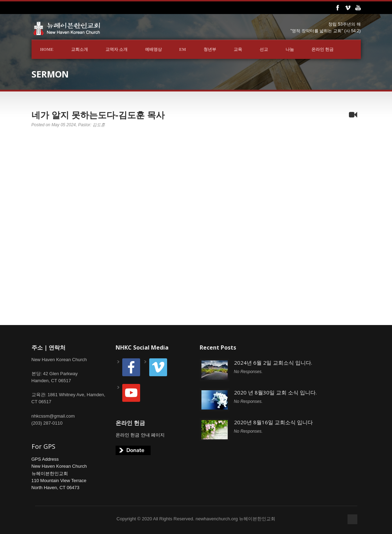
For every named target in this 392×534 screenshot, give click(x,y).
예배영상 (153, 49)
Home (47, 49)
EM (183, 49)
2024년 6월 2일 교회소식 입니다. (273, 363)
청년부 (210, 49)
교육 (238, 49)
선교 (264, 49)
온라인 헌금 (322, 49)
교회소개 (80, 49)
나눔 (290, 49)
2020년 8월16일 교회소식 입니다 (273, 422)
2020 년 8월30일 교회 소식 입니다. (275, 392)
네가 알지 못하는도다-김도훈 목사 (98, 115)
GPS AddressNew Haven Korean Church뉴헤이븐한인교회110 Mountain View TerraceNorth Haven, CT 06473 (59, 473)
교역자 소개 (116, 49)
